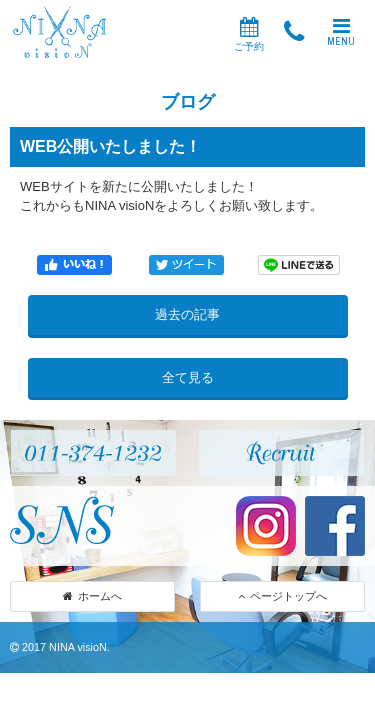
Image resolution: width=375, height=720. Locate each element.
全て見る (188, 377)
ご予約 (249, 34)
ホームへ (92, 596)
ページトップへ (282, 596)
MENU (341, 32)
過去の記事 (187, 314)
